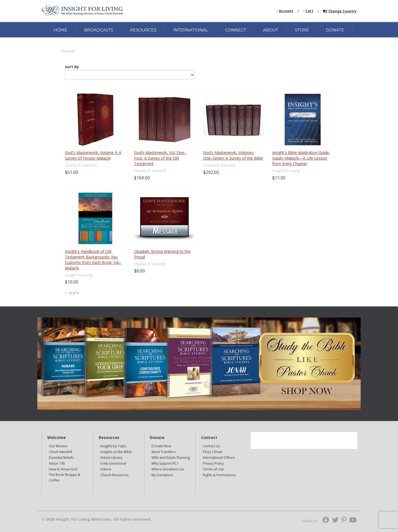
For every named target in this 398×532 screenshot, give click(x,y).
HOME (60, 30)
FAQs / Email (213, 452)
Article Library (111, 458)
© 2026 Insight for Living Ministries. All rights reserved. (96, 519)
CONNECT (235, 30)
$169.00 (142, 178)
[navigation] (286, 11)
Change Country (342, 11)
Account (286, 11)
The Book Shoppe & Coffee (65, 477)
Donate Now (161, 446)
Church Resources (114, 475)
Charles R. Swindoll (81, 165)
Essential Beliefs (61, 458)
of (74, 293)
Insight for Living (286, 171)
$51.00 (72, 172)
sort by (72, 67)
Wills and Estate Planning (171, 458)
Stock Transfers (163, 452)
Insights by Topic (113, 446)
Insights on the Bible (116, 452)
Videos (106, 469)
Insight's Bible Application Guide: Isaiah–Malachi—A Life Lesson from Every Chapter (301, 158)
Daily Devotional (113, 463)
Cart (309, 11)
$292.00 (211, 172)
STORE (302, 30)
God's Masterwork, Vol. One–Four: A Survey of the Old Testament (160, 158)
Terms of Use (213, 469)
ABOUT (270, 30)
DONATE (335, 30)
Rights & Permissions (219, 475)
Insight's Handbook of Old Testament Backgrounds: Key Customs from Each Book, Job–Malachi (93, 260)
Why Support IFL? (165, 463)
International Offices (219, 458)
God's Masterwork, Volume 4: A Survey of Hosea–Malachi (93, 155)
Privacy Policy (213, 463)
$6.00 (139, 271)
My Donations (162, 475)
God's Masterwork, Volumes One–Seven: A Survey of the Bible (233, 155)
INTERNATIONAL (191, 30)
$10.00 (72, 282)
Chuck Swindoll (61, 452)
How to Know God (63, 469)
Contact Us (211, 446)
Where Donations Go (168, 469)
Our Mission (58, 446)
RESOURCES (143, 30)
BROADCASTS (99, 30)
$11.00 (279, 178)
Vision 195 (57, 463)
